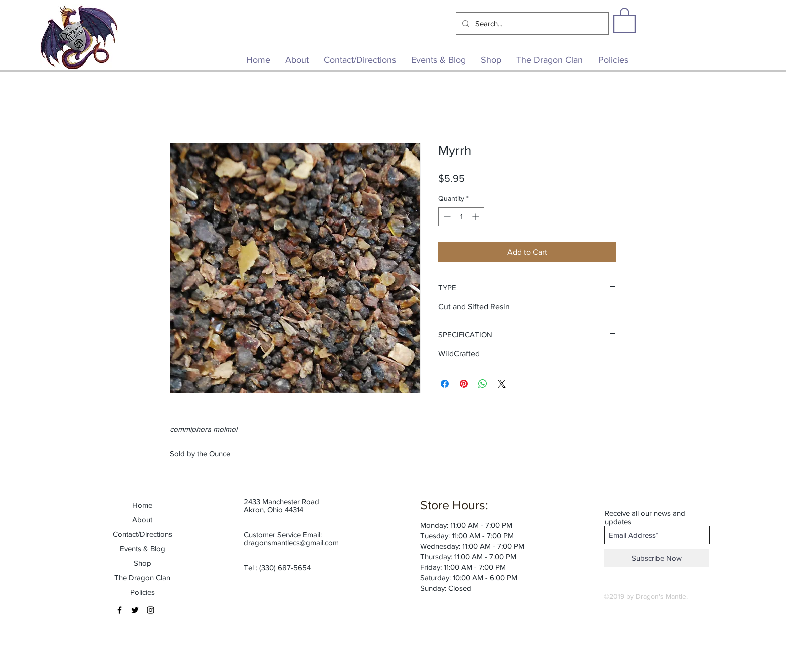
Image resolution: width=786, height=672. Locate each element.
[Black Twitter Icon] (135, 610)
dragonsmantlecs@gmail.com (291, 542)
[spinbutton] (461, 217)
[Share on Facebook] (445, 384)
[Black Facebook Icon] (120, 610)
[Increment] (476, 217)
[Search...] (531, 23)
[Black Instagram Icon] (151, 610)
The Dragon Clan (142, 578)
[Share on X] (502, 384)
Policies (143, 592)
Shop (143, 563)
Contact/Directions (143, 534)
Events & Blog (143, 548)
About (142, 519)
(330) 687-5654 (285, 568)
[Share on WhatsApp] (483, 384)
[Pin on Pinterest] (464, 384)
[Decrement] (446, 217)
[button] (624, 20)
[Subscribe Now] (657, 558)
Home (142, 505)
